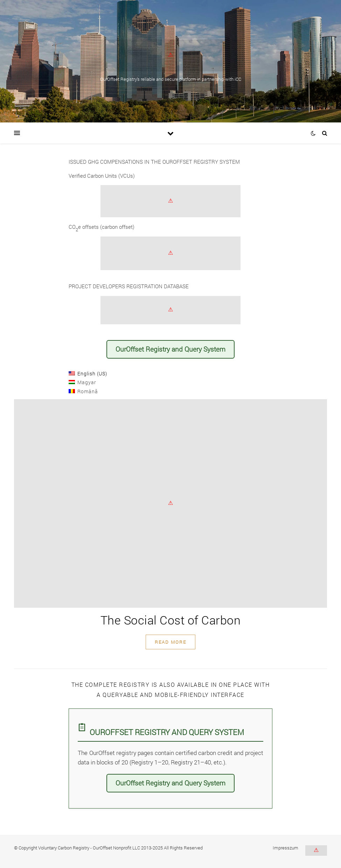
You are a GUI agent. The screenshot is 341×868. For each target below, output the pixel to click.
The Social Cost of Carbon (171, 620)
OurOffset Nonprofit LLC (116, 848)
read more (170, 642)
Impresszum (286, 848)
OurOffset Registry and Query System (170, 349)
